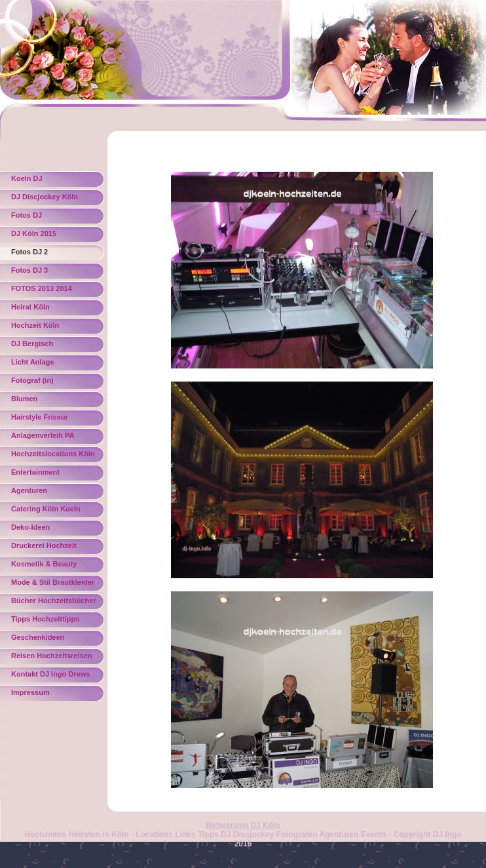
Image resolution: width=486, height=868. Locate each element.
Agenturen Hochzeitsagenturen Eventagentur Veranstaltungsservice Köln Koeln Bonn (49, 493)
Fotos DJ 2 (29, 252)
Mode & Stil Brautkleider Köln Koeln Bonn (53, 584)
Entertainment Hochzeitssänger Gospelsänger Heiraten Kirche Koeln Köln (50, 474)
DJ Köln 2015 (34, 233)
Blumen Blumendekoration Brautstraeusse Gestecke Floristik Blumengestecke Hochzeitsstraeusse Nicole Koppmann (54, 401)
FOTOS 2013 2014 (42, 288)
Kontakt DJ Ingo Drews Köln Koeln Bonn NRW (50, 676)
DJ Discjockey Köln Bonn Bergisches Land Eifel (50, 199)
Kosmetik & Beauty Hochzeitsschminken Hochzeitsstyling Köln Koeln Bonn (49, 566)
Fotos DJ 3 (29, 270)
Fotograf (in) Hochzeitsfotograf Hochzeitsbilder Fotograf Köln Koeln (54, 383)
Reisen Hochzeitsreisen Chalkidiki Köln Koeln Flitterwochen (52, 658)
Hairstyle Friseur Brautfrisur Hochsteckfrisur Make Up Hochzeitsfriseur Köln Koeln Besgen (54, 419)
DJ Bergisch (32, 344)
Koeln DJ (27, 178)
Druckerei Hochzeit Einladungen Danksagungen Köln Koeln (46, 548)
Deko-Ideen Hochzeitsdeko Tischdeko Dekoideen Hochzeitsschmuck (48, 529)
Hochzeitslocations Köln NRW (53, 456)
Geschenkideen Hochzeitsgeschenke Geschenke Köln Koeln (50, 640)
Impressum (30, 692)
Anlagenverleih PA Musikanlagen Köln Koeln (44, 438)
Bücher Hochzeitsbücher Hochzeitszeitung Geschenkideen (54, 603)
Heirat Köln (30, 307)
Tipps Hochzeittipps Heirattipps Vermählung (51, 621)
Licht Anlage (33, 362)
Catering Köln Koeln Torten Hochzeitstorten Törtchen (50, 511)
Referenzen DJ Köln (243, 825)
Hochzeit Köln (35, 325)
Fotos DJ (27, 215)
